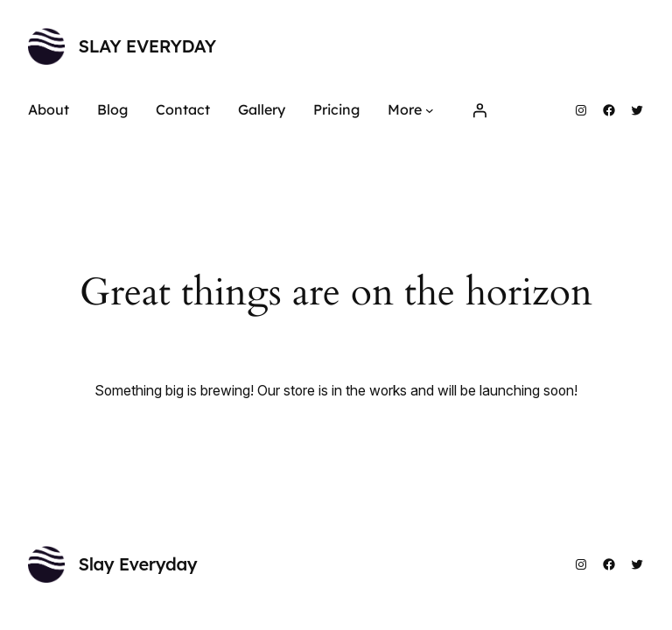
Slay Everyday (147, 46)
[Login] (479, 110)
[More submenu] (430, 110)
